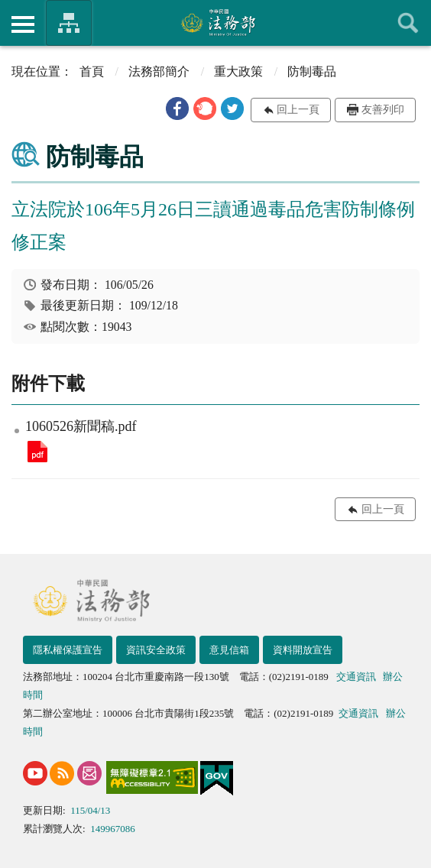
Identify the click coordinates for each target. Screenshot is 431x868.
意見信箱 (229, 650)
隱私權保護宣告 (68, 650)
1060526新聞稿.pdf (37, 452)
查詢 (408, 23)
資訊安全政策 (156, 650)
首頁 (92, 71)
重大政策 (238, 71)
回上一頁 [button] (298, 110)
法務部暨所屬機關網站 (69, 23)
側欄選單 (23, 24)
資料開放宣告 (303, 650)
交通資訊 (356, 677)
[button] (177, 108)
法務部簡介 (159, 71)
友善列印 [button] (383, 110)
